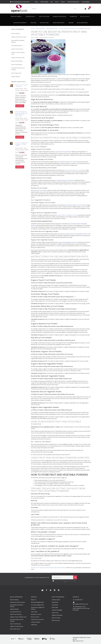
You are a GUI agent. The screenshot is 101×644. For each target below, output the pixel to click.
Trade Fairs (34, 625)
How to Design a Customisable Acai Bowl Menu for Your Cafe (22, 114)
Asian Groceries (59, 23)
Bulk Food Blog (44, 2)
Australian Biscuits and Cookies (18, 69)
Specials (34, 23)
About (37, 2)
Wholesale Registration (73, 2)
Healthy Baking (16, 77)
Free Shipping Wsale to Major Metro (20, 2)
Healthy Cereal (17, 16)
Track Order (34, 612)
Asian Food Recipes (17, 65)
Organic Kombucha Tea (18, 58)
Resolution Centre (36, 614)
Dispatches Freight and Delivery (38, 608)
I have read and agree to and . (64, 581)
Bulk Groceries (82, 23)
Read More (20, 106)
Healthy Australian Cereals (19, 37)
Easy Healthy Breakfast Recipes (18, 41)
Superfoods (31, 16)
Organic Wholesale (60, 16)
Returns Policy (35, 617)
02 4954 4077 (78, 600)
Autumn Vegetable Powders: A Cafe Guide (22, 144)
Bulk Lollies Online (16, 73)
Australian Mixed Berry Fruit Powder (74, 170)
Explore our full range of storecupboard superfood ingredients (48, 568)
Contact (63, 2)
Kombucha (73, 16)
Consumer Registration (38, 605)
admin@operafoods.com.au (80, 603)
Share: (20, 93)
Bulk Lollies (85, 16)
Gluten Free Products (17, 49)
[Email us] (42, 590)
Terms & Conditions (68, 581)
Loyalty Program (36, 622)
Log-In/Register (86, 2)
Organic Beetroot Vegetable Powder (67, 215)
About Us (34, 600)
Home (57, 2)
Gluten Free (45, 23)
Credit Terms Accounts (37, 620)
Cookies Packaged (20, 23)
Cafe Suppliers (44, 16)
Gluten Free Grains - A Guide (22, 86)
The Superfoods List (17, 46)
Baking (71, 23)
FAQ (52, 2)
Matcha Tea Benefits (17, 61)
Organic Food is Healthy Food (18, 53)
